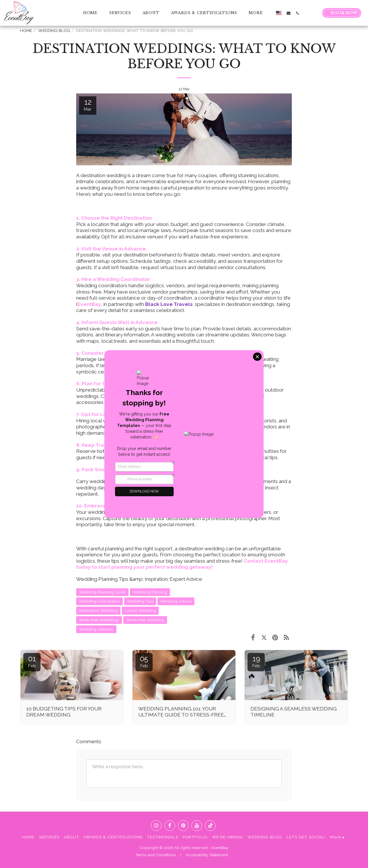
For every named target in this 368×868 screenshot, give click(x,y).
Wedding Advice (176, 601)
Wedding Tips (140, 601)
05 (144, 661)
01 (32, 661)
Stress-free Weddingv (99, 620)
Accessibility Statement (207, 855)
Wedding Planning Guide (102, 592)
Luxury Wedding (140, 610)
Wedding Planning (150, 592)
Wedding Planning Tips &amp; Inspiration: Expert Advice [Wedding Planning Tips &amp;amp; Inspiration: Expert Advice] (139, 579)
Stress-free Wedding (145, 620)
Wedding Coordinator (99, 601)
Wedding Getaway (96, 629)
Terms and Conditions (156, 855)
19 (256, 661)
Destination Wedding (98, 610)
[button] (289, 13)
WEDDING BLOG (54, 30)
